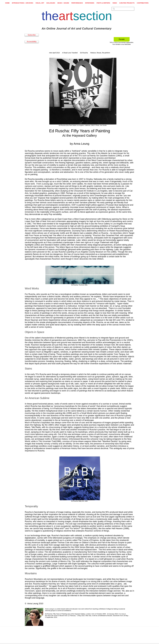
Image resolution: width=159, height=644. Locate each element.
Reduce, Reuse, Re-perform (100, 53)
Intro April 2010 (54, 53)
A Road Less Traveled (70, 53)
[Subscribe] (32, 35)
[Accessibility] (32, 42)
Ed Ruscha (84, 53)
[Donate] (122, 39)
